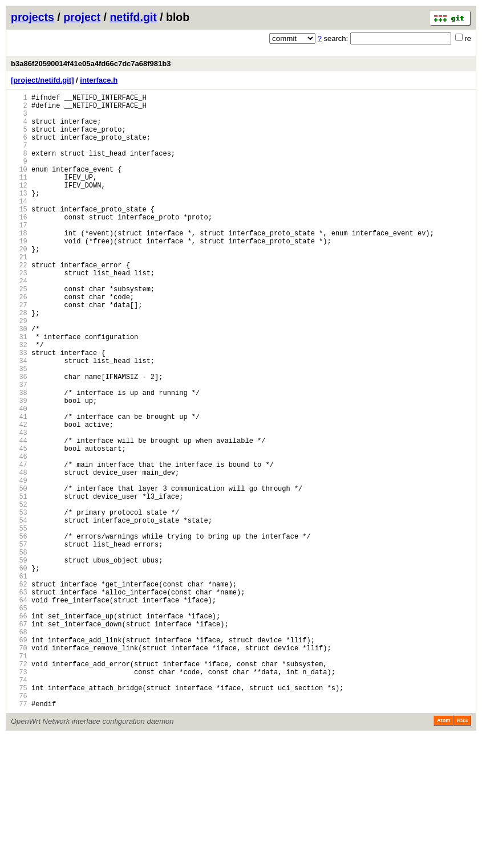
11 (19, 196)
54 (19, 612)
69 (19, 758)
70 (19, 767)
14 (19, 225)
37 (19, 448)
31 (19, 390)
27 (19, 351)
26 (19, 341)
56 (19, 632)
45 (19, 525)
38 (19, 457)
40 (19, 477)
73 (19, 796)
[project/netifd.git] (42, 80)
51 (19, 583)
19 (19, 273)
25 (19, 331)
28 (19, 360)
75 (19, 816)
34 (19, 419)
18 (19, 264)
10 (19, 186)
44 (19, 515)
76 (19, 826)
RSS (462, 852)
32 (19, 399)
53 (19, 603)
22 (19, 302)
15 (19, 235)
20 (19, 283)
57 (19, 641)
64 (19, 709)
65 (19, 719)
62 (19, 690)
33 (19, 409)
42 (19, 496)
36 (19, 438)
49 (19, 564)
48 (19, 554)
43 (19, 506)
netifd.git (133, 17)
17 (19, 254)
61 (19, 680)
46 (19, 535)
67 (19, 738)
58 (19, 651)
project (82, 17)
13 (19, 215)
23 (19, 312)
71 (19, 777)
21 (19, 293)
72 (19, 787)
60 (19, 671)
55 (19, 622)
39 (19, 467)
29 (19, 370)
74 (19, 806)
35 (19, 428)
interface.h (99, 80)
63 (19, 700)
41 (19, 486)
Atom (443, 852)
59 (19, 661)
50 (19, 574)
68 (19, 748)
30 (19, 380)
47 (19, 545)
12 (19, 205)
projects (33, 17)
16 (19, 244)
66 (19, 729)
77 (19, 835)
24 (19, 322)
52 (19, 593)
